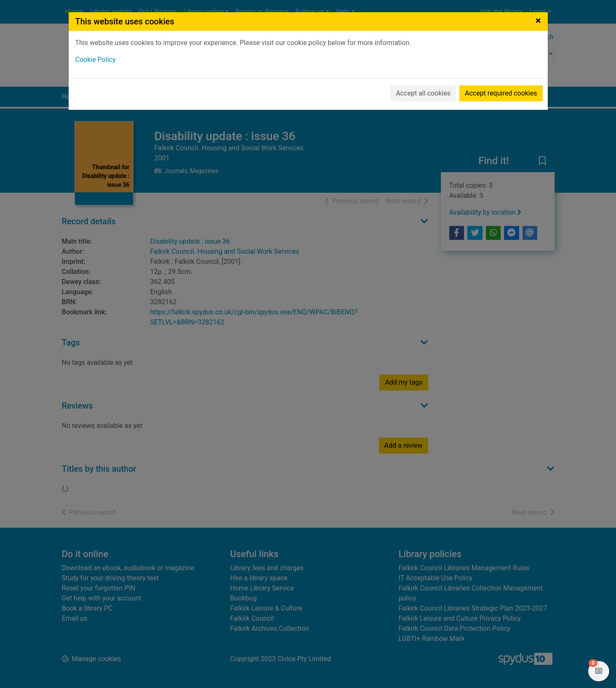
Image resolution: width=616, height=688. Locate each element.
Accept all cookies (423, 93)
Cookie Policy (96, 60)
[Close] (538, 21)
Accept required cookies (501, 93)
